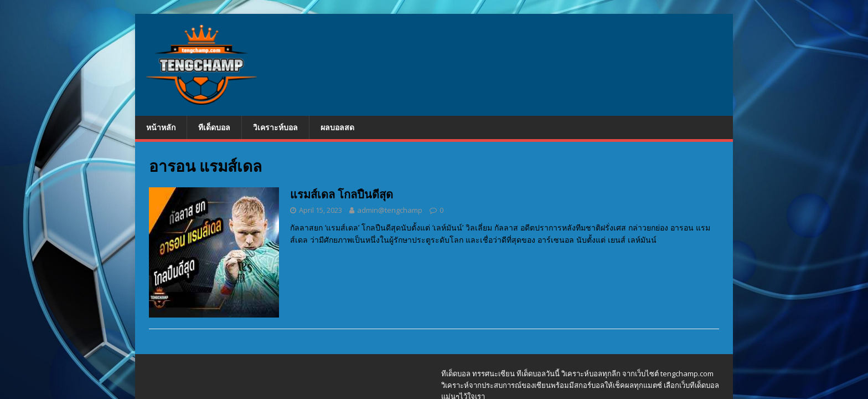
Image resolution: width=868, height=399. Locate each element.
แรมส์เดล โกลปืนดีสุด (342, 194)
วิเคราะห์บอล (275, 127)
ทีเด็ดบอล (214, 127)
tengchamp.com (687, 374)
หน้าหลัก (161, 127)
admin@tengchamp (390, 210)
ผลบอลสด (337, 127)
